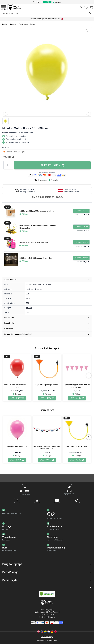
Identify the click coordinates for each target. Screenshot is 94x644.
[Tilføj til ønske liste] (88, 31)
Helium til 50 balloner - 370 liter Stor (34, 242)
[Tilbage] (6, 113)
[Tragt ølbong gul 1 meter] (77, 460)
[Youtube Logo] (57, 500)
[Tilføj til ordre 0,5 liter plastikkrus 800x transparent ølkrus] (81, 211)
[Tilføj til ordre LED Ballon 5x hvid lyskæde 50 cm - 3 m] (81, 258)
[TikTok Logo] (77, 500)
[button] (47, 564)
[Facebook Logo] (17, 500)
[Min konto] (81, 7)
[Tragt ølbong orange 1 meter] (47, 398)
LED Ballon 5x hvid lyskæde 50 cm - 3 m (36, 258)
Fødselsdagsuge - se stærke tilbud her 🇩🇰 (47, 19)
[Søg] (90, 14)
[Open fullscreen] (47, 72)
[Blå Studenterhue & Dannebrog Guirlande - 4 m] (47, 460)
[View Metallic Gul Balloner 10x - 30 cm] (5, 121)
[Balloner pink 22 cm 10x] (17, 460)
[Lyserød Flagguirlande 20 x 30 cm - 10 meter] (77, 398)
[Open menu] (3, 7)
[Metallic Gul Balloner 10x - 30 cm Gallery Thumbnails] (5, 121)
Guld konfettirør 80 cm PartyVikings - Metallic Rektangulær (38, 227)
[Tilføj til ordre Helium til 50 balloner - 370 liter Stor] (81, 242)
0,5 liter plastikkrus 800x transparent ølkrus (37, 211)
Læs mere (6, 147)
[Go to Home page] (15, 7)
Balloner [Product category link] (29, 308)
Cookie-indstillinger (47, 637)
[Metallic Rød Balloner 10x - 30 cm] (17, 398)
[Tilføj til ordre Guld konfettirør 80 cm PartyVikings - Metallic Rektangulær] (81, 227)
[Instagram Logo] (37, 500)
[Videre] (88, 113)
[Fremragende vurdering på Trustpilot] (47, 2)
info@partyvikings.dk (47, 617)
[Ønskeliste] (86, 7)
